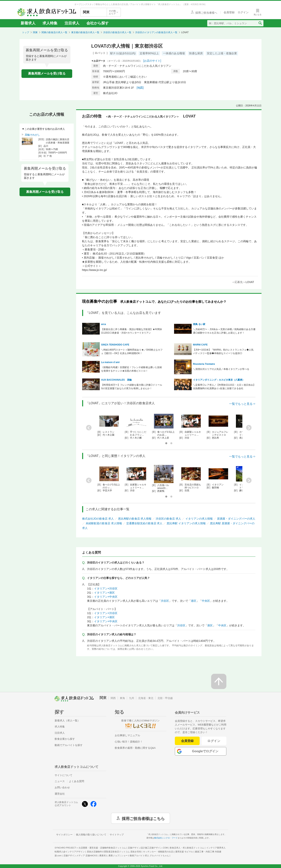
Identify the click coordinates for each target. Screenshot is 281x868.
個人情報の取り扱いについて (91, 835)
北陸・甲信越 (165, 698)
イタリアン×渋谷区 (106, 588)
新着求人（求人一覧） (67, 721)
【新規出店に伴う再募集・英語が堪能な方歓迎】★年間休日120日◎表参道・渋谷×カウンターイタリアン (132, 331)
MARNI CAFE (200, 345)
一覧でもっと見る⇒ (242, 404)
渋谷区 (165, 601)
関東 (35, 32)
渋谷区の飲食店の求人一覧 (117, 32)
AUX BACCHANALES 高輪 (116, 380)
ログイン (214, 741)
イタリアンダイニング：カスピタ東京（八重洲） (219, 380)
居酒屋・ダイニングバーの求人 (236, 519)
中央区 (206, 601)
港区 (194, 601)
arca (104, 324)
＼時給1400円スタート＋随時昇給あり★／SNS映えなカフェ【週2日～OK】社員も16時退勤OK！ (132, 352)
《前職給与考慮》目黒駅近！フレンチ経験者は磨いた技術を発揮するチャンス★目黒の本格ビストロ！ (132, 369)
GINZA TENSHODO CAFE (115, 345)
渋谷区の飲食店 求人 (168, 519)
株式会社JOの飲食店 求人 (98, 519)
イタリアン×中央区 (106, 597)
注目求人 (72, 23)
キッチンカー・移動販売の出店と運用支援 (168, 852)
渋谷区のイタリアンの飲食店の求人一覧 (156, 32)
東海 (122, 698)
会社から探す (98, 23)
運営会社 (60, 794)
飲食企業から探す (65, 739)
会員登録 (187, 741)
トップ (26, 32)
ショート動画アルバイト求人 (145, 856)
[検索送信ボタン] (260, 23)
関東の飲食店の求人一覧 (54, 32)
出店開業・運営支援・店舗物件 (102, 848)
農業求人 (109, 856)
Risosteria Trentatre (204, 364)
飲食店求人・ (187, 848)
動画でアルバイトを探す (69, 745)
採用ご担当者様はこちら (143, 818)
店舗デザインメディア (80, 856)
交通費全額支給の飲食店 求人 (144, 523)
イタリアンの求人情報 (199, 519)
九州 (132, 698)
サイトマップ (117, 835)
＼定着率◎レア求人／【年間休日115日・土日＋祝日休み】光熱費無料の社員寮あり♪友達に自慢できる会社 (224, 387)
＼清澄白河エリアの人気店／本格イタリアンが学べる (221, 369)
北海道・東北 (146, 698)
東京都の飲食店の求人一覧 (85, 32)
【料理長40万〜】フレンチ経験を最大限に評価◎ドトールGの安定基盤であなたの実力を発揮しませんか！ (132, 387)
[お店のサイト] (152, 61)
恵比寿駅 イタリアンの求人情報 (186, 523)
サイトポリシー (64, 835)
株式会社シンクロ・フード (166, 838)
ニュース (60, 781)
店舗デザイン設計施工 (148, 848)
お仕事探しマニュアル (127, 735)
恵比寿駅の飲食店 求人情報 (135, 519)
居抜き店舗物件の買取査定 (114, 852)
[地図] (140, 88)
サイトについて (64, 775)
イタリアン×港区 (104, 593)
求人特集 (50, 23)
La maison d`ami (110, 362)
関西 (113, 698)
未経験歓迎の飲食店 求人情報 (104, 523)
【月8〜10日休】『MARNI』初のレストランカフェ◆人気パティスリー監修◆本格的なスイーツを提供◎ (223, 352)
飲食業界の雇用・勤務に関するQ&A (135, 748)
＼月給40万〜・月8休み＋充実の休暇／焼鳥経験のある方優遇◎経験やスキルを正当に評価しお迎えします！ (224, 331)
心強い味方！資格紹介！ (129, 742)
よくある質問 (76, 781)
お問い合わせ (62, 787)
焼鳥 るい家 (199, 324)
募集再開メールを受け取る (47, 73)
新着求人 (28, 23)
